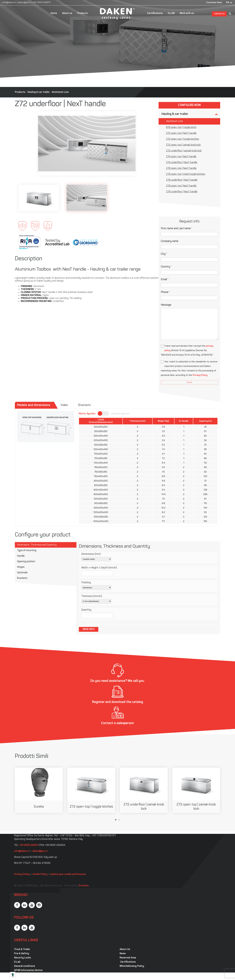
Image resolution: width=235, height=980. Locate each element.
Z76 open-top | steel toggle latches (186, 174)
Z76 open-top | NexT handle (181, 168)
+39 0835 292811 (41, 3)
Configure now (189, 105)
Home (54, 13)
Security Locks (22, 958)
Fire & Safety (22, 954)
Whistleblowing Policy (132, 966)
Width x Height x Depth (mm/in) (99, 568)
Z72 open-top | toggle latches (182, 139)
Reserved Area (128, 958)
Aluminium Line (60, 92)
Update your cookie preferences (68, 874)
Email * (165, 280)
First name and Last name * (177, 229)
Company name (170, 241)
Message (166, 305)
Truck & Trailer (22, 949)
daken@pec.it (25, 3)
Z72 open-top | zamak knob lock (183, 145)
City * (164, 254)
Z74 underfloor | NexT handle (182, 163)
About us (67, 13)
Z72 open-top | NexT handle (181, 133)
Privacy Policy (200, 375)
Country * (166, 267)
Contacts (219, 14)
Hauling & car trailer (39, 92)
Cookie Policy (40, 874)
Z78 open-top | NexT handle (181, 186)
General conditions (25, 966)
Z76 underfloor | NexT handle (182, 180)
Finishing (86, 583)
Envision (84, 886)
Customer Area (214, 3)
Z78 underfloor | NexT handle (182, 192)
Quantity (86, 610)
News (123, 954)
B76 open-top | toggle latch (181, 127)
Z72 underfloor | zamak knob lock (184, 151)
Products (83, 13)
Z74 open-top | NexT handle (181, 157)
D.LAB (171, 13)
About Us (125, 949)
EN (228, 3)
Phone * (165, 292)
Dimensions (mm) (91, 554)
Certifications (155, 13)
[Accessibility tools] (13, 975)
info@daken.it (9, 3)
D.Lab (17, 962)
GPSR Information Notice (28, 970)
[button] (116, 820)
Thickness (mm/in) (92, 596)
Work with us (187, 13)
